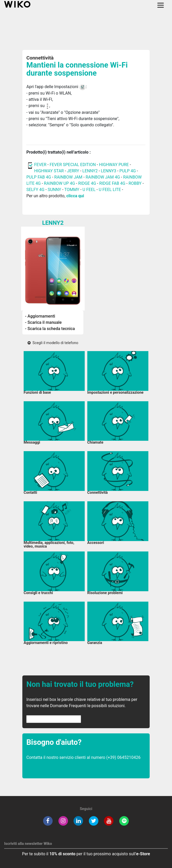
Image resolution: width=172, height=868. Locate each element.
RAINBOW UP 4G (60, 183)
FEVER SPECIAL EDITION (73, 165)
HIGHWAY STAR (49, 171)
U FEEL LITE (110, 190)
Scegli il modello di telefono (53, 343)
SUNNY (54, 190)
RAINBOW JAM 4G (103, 177)
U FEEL (89, 190)
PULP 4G (128, 171)
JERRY (73, 171)
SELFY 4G (35, 190)
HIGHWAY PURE (114, 165)
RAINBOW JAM (69, 177)
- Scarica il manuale (43, 322)
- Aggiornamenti (40, 316)
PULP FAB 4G (39, 177)
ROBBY (135, 183)
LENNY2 (90, 171)
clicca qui (75, 196)
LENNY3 (108, 171)
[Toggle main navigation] (161, 5)
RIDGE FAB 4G (112, 183)
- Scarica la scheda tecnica (50, 329)
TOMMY (72, 190)
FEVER (41, 165)
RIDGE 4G (87, 183)
